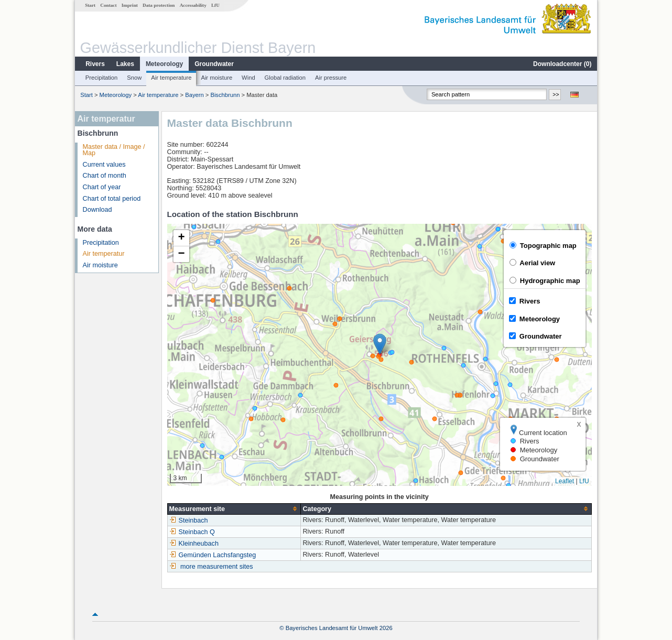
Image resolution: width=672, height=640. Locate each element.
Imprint (130, 5)
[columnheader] (234, 509)
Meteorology (164, 64)
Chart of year (102, 187)
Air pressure (331, 78)
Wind (248, 78)
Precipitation (102, 78)
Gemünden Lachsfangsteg (213, 555)
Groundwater (214, 64)
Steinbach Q (192, 532)
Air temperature (171, 78)
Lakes (125, 64)
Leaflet (565, 481)
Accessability (193, 5)
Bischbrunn (226, 95)
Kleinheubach (194, 544)
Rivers (95, 64)
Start (90, 5)
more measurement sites (217, 567)
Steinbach (189, 520)
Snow (134, 78)
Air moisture (216, 78)
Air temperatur (104, 254)
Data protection (159, 5)
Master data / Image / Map (114, 150)
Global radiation (285, 78)
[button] (380, 344)
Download (97, 210)
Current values (104, 165)
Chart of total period (112, 199)
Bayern (194, 95)
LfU (215, 5)
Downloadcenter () (562, 64)
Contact (108, 5)
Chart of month (105, 176)
